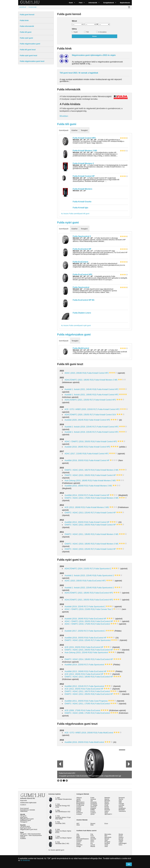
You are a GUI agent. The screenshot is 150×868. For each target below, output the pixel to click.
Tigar (120, 801)
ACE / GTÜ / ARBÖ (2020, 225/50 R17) (81, 409)
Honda (93, 837)
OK (129, 864)
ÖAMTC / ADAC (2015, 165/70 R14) (80, 470)
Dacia (78, 843)
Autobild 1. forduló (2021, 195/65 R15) (80, 395)
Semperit (122, 798)
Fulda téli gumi (67, 124)
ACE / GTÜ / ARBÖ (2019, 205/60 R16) (81, 733)
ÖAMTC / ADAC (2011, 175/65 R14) (80, 704)
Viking (121, 807)
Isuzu (92, 840)
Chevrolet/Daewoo (83, 839)
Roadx (107, 807)
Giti (92, 801)
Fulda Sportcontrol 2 (82, 236)
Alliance (79, 798)
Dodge (79, 846)
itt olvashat (25, 860)
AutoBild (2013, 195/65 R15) (76, 671)
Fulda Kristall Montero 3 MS (85, 151)
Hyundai (93, 839)
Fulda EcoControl (80, 262)
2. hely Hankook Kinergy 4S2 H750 (63, 806)
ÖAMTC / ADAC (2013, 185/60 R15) (80, 677)
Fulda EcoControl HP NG (84, 300)
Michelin (107, 801)
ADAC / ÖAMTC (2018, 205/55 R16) (80, 442)
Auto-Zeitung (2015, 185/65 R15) (78, 481)
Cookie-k (23, 805)
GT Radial (94, 805)
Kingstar (93, 808)
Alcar (78, 825)
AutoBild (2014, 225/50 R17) (76, 495)
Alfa (78, 834)
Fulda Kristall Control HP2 (84, 138)
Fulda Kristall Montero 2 (83, 163)
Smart (121, 836)
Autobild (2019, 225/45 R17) (76, 607)
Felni (81, 3)
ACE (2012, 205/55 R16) (75, 689)
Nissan (107, 839)
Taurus (121, 799)
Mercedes (108, 834)
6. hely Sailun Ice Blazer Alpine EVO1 (63, 831)
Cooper (79, 807)
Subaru (121, 837)
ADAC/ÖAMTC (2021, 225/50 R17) (79, 400)
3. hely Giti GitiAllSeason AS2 (63, 811)
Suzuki (121, 839)
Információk (93, 3)
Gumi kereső (24, 808)
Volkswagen (123, 843)
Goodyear (94, 804)
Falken (79, 811)
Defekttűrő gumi (25, 820)
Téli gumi (23, 816)
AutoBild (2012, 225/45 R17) (76, 686)
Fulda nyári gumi (68, 222)
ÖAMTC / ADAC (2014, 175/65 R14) (80, 498)
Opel (106, 840)
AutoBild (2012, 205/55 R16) (76, 522)
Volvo (120, 845)
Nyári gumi (24, 817)
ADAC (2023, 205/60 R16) (76, 373)
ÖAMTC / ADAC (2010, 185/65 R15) (80, 544)
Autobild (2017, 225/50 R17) (76, 631)
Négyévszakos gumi (27, 819)
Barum (79, 801)
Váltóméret (24, 811)
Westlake (122, 810)
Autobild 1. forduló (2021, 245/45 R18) (80, 389)
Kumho (93, 811)
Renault (107, 843)
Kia (92, 843)
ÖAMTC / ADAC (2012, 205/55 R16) (80, 525)
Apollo (79, 799)
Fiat (92, 834)
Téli (86, 32)
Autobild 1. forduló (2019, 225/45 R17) (80, 432)
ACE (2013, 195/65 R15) (75, 674)
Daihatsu (79, 845)
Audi (78, 836)
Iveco (92, 842)
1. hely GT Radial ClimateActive (64, 798)
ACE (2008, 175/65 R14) (75, 710)
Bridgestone (80, 804)
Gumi (71, 3)
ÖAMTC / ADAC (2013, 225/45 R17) (80, 513)
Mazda (93, 846)
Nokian (107, 804)
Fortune (79, 814)
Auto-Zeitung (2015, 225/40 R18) (78, 652)
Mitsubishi (108, 837)
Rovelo (107, 808)
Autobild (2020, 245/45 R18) (76, 420)
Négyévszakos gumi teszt (29, 829)
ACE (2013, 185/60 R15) (75, 507)
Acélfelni (23, 838)
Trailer (121, 842)
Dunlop (79, 810)
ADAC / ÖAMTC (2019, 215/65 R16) (80, 609)
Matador (107, 798)
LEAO (92, 814)
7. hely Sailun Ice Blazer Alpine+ (64, 837)
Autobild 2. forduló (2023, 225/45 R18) (80, 576)
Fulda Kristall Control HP (84, 176)
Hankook (93, 807)
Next (129, 764)
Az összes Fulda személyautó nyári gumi (76, 325)
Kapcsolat (23, 800)
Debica (79, 808)
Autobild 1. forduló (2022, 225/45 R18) (80, 588)
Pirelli (106, 805)
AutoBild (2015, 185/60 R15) (76, 486)
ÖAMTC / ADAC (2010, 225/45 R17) (80, 549)
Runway (107, 810)
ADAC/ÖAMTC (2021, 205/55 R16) (79, 600)
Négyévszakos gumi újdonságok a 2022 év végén (94, 55)
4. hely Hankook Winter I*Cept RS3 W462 (63, 817)
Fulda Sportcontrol (81, 287)
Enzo (106, 824)
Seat (106, 846)
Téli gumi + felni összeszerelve (30, 834)
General (93, 799)
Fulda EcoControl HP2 (82, 275)
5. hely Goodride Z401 (60, 823)
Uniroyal (121, 805)
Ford (92, 836)
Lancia (93, 845)
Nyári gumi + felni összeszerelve (31, 835)
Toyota (121, 840)
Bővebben (64, 116)
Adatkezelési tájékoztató (28, 803)
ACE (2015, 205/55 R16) (75, 647)
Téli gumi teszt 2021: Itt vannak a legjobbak (79, 73)
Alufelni (23, 837)
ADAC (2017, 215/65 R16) (76, 454)
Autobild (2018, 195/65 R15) (76, 447)
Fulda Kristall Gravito (82, 202)
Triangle (121, 804)
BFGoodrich (80, 802)
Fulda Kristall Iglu (81, 208)
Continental (80, 805)
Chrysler (79, 840)
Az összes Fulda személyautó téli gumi (75, 214)
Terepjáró (84, 130)
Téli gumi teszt (25, 826)
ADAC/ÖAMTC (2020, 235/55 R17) (79, 415)
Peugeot (107, 842)
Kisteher (74, 130)
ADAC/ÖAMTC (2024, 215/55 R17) (79, 569)
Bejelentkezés (125, 3)
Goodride (94, 802)
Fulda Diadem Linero (82, 313)
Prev (59, 764)
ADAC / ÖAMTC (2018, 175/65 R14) (80, 624)
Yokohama (122, 811)
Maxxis (107, 799)
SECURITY (108, 814)
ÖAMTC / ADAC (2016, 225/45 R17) (80, 640)
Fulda (92, 798)
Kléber (93, 810)
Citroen (79, 842)
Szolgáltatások (109, 3)
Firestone (80, 813)
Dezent (93, 824)
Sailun (107, 811)
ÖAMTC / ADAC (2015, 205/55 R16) (80, 475)
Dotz (92, 825)
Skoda (121, 834)
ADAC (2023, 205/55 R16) (76, 581)
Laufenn (93, 813)
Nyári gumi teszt (26, 828)
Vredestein (122, 808)
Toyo (120, 802)
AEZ (78, 824)
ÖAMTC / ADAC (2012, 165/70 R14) (80, 691)
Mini (106, 836)
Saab (106, 845)
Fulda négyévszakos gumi (74, 335)
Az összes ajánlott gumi (56, 850)
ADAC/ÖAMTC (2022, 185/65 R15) (79, 380)
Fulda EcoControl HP (82, 249)
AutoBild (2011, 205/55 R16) (76, 701)
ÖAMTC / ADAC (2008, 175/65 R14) (80, 713)
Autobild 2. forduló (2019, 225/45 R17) (80, 427)
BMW (78, 837)
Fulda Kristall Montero (82, 189)
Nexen (107, 802)
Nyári (75, 32)
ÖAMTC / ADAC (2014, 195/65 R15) (80, 659)
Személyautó (64, 130)
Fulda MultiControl (81, 348)
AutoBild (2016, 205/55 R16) (76, 460)
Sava (106, 813)
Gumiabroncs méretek (28, 810)
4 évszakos (101, 32)
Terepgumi (24, 822)
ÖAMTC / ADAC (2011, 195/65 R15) (80, 534)
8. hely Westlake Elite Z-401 (62, 843)
